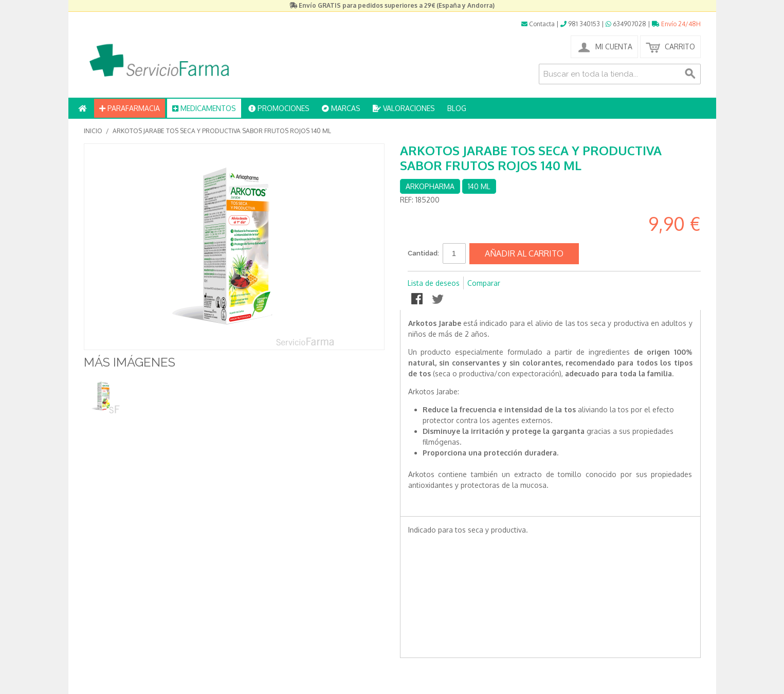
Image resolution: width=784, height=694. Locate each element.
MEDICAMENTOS (204, 108)
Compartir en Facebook (418, 300)
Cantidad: (423, 253)
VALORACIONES (404, 108)
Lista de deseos (434, 283)
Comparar (484, 283)
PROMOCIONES (279, 108)
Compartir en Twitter (439, 300)
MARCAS (341, 108)
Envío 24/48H (676, 24)
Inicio (93, 131)
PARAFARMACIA (130, 108)
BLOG (457, 108)
